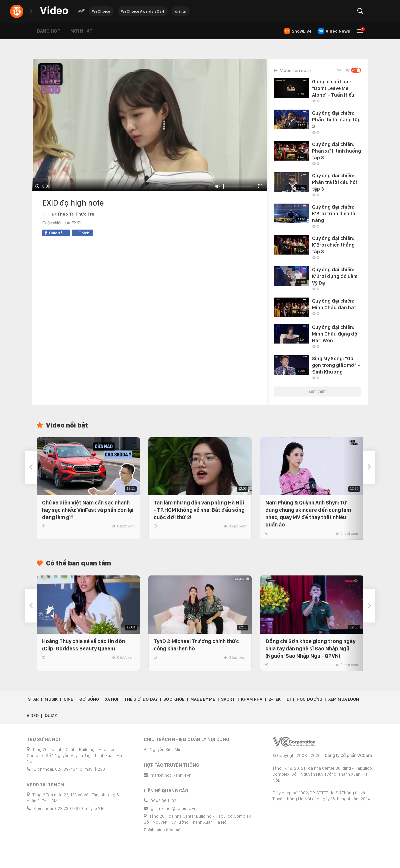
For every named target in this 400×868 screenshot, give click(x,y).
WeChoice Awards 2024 (143, 11)
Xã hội (111, 699)
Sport (228, 699)
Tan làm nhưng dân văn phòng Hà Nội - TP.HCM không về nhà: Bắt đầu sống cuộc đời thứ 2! (199, 510)
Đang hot (48, 31)
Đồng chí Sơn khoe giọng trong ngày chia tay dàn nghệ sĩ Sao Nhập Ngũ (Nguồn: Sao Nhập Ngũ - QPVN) (310, 649)
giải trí (181, 11)
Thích (84, 233)
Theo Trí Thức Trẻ (76, 214)
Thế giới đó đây (141, 699)
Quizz (51, 716)
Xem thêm (317, 392)
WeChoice (101, 11)
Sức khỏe (174, 699)
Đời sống (89, 699)
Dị (289, 699)
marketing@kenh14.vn (171, 775)
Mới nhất (81, 31)
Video (33, 716)
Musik (51, 699)
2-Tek (274, 699)
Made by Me (203, 699)
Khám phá (252, 699)
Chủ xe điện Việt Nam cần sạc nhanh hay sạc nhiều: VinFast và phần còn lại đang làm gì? (88, 510)
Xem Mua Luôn (344, 699)
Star (33, 699)
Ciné (68, 699)
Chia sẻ (54, 233)
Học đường (309, 699)
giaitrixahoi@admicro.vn (173, 809)
